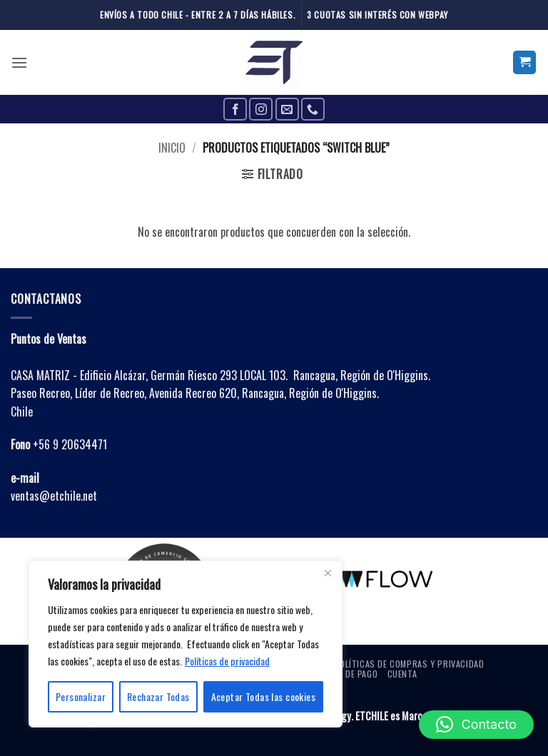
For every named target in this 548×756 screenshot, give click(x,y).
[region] (186, 644)
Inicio (172, 148)
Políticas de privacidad (227, 661)
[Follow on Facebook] (235, 109)
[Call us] (313, 109)
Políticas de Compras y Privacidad (409, 664)
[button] (19, 62)
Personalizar (81, 696)
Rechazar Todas (158, 696)
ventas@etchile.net (54, 496)
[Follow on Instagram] (261, 109)
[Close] (328, 573)
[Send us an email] (287, 109)
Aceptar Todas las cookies (264, 696)
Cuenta (402, 674)
